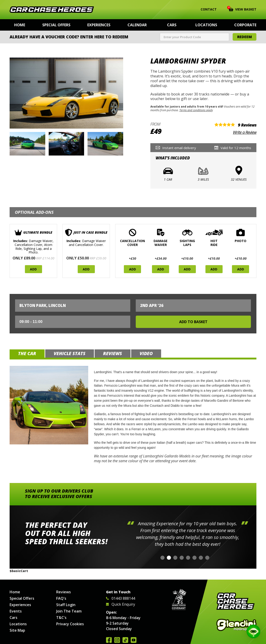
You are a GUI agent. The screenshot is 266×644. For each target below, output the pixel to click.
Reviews (64, 592)
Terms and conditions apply (196, 110)
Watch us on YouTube (134, 640)
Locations (206, 25)
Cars (172, 25)
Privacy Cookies (70, 624)
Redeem (245, 37)
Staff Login (66, 605)
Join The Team (69, 611)
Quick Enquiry (121, 604)
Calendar (137, 25)
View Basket (243, 9)
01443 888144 (121, 598)
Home (20, 25)
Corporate (245, 25)
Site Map (17, 630)
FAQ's (61, 598)
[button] (162, 558)
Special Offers (56, 25)
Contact (206, 9)
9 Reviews (247, 125)
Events (16, 611)
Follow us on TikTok (125, 640)
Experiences (99, 25)
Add (33, 269)
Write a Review (245, 132)
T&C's (61, 618)
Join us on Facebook (109, 640)
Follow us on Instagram (117, 640)
